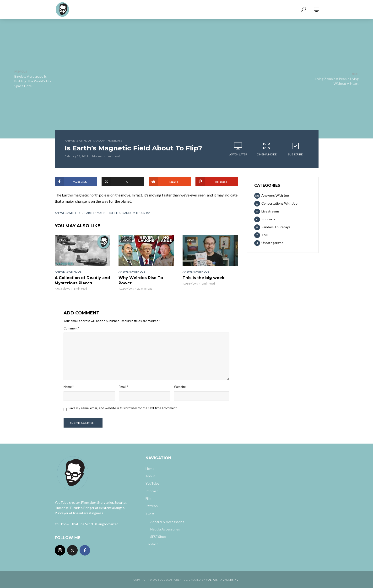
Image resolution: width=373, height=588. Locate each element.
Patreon (152, 506)
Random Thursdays (107, 140)
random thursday (136, 213)
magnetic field (108, 213)
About (150, 476)
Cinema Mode (267, 149)
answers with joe (68, 213)
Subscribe (295, 149)
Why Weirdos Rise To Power (141, 280)
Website (180, 387)
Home (150, 469)
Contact (152, 544)
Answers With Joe (78, 140)
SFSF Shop (158, 537)
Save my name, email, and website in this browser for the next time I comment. (123, 408)
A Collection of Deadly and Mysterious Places (82, 280)
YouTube (152, 483)
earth (89, 213)
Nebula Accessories (165, 529)
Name (69, 387)
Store (150, 513)
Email (123, 387)
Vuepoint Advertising (222, 580)
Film (148, 498)
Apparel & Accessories (167, 522)
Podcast (152, 491)
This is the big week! (204, 278)
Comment (71, 328)
